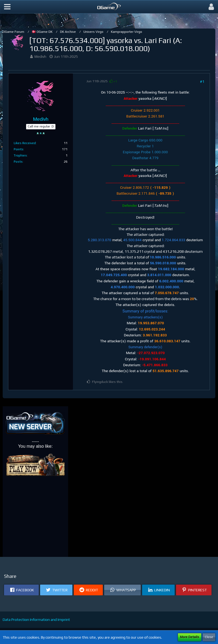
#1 (202, 81)
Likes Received (25, 143)
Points (19, 149)
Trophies (20, 155)
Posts (18, 162)
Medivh (40, 56)
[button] (7, 7)
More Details (190, 637)
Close (209, 637)
